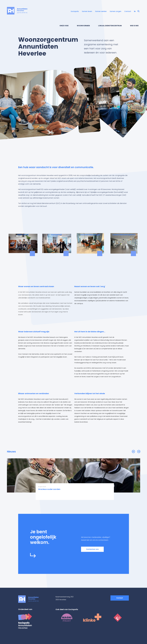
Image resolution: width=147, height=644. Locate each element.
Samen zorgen (116, 11)
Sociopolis (75, 11)
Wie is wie (134, 26)
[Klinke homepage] (92, 617)
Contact (128, 11)
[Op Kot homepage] (118, 617)
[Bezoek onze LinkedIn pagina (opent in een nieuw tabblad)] (135, 11)
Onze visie (64, 26)
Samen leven (87, 11)
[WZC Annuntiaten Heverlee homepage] (17, 11)
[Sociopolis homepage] (31, 621)
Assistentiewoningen (90, 235)
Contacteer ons (92, 549)
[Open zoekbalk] (138, 11)
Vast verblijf (23, 235)
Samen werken (101, 11)
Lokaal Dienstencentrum (110, 26)
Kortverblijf (57, 235)
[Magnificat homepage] (67, 617)
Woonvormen (83, 26)
